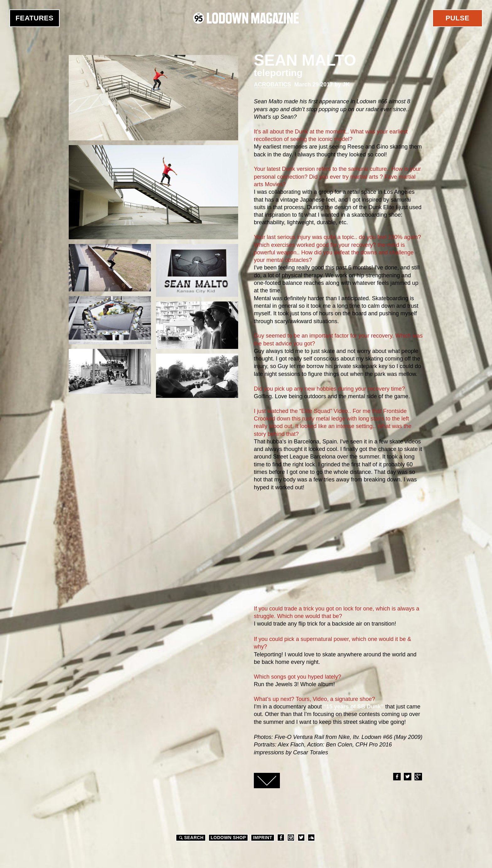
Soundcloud (311, 838)
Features (35, 18)
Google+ (418, 777)
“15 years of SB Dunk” (354, 707)
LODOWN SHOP (228, 838)
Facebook (397, 777)
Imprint (262, 838)
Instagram (291, 838)
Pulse (457, 18)
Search (190, 838)
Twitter (407, 777)
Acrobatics (273, 84)
